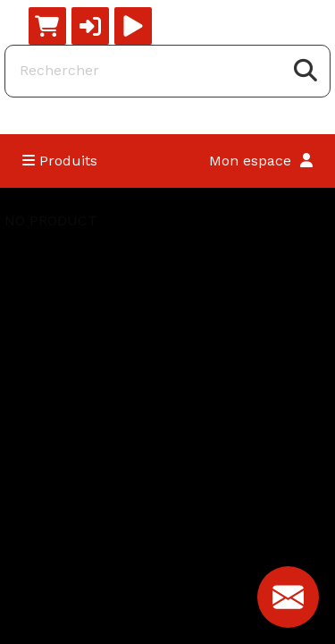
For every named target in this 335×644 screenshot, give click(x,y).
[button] (90, 26)
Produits (60, 161)
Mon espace (261, 161)
